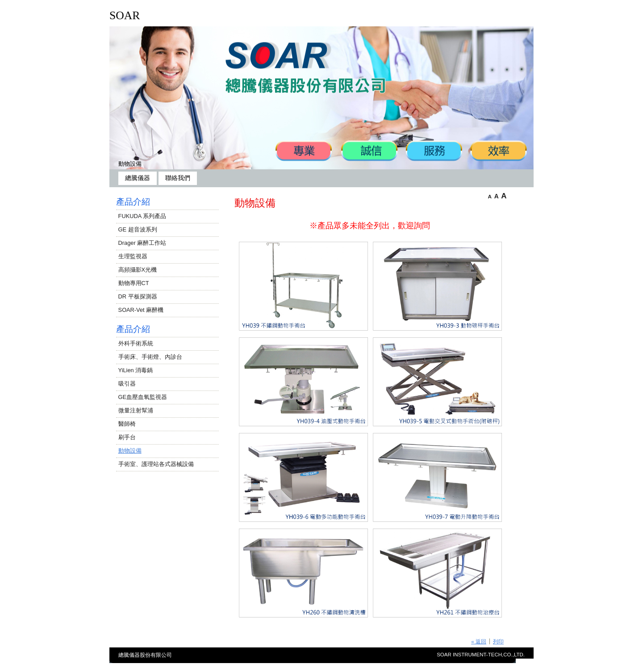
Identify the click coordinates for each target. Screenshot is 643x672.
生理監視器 (133, 256)
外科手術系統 (136, 343)
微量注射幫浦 (136, 410)
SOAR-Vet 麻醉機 (141, 310)
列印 (498, 641)
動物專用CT (134, 283)
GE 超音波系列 (138, 229)
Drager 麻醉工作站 (142, 243)
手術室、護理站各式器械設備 (156, 464)
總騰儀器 (138, 178)
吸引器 (127, 384)
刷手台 (127, 437)
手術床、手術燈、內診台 (150, 357)
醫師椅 (127, 424)
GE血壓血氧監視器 (143, 397)
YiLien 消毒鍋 (136, 370)
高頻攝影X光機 (138, 270)
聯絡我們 (178, 178)
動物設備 (130, 164)
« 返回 (479, 641)
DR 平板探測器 (138, 296)
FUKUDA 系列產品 (142, 216)
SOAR (125, 15)
